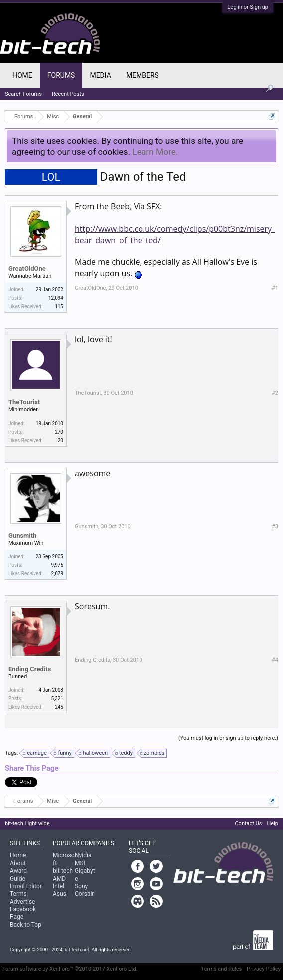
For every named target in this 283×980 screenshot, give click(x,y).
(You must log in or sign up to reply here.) (228, 738)
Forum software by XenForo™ (70, 969)
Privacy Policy (264, 969)
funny (63, 753)
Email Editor (26, 886)
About (18, 863)
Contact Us (248, 824)
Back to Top (26, 925)
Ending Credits (30, 669)
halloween (94, 753)
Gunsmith (23, 536)
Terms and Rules (222, 969)
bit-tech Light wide (27, 824)
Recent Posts (68, 94)
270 (59, 432)
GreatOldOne (27, 269)
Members (142, 75)
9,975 (57, 565)
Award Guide (18, 874)
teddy (124, 753)
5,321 (57, 698)
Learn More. (155, 152)
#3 (275, 527)
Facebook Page (23, 913)
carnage (35, 753)
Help (272, 824)
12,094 (56, 298)
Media (100, 75)
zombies (153, 753)
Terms (18, 894)
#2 (275, 393)
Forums (61, 75)
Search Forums (23, 94)
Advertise (22, 902)
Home (22, 75)
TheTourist (24, 402)
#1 (275, 288)
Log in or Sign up (248, 7)
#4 (275, 660)
